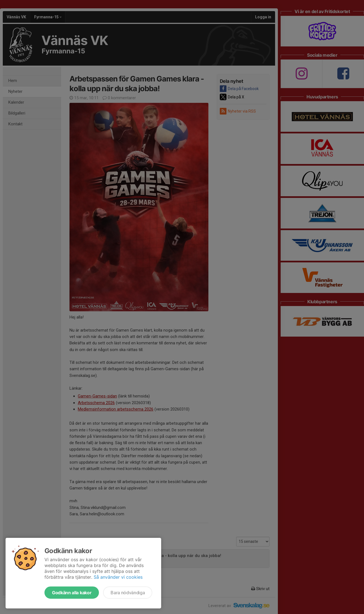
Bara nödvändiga (128, 593)
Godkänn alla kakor (72, 593)
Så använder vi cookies (118, 577)
